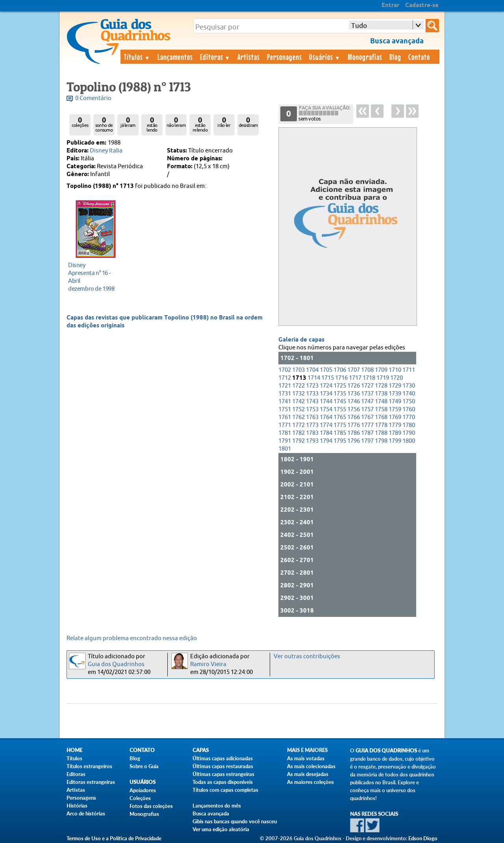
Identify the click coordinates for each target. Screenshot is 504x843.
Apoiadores (143, 790)
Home (74, 750)
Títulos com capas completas (225, 790)
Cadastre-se (422, 6)
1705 (326, 370)
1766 (354, 417)
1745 (340, 402)
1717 (355, 378)
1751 (285, 409)
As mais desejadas (308, 774)
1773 (312, 425)
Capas (201, 750)
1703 (298, 370)
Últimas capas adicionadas (223, 758)
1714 (314, 378)
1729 (395, 386)
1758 (381, 409)
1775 (340, 425)
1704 (312, 370)
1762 (298, 417)
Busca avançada (211, 813)
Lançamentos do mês (217, 806)
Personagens (284, 57)
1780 (409, 425)
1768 (381, 417)
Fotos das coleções (151, 806)
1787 (367, 433)
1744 (326, 402)
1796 (354, 441)
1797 (367, 441)
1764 (326, 417)
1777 (367, 425)
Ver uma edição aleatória (221, 829)
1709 (381, 370)
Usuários (325, 57)
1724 (326, 386)
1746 (354, 402)
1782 (298, 433)
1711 (409, 370)
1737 (367, 394)
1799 (395, 441)
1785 (340, 433)
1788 (381, 433)
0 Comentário (93, 98)
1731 (285, 394)
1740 (409, 394)
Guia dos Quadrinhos (116, 664)
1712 (285, 378)
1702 (285, 370)
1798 (381, 441)
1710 (395, 370)
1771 (285, 425)
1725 (340, 386)
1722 (298, 386)
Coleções (140, 798)
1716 (341, 378)
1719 (383, 378)
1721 (285, 386)
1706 (340, 370)
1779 (395, 425)
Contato (419, 57)
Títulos (137, 57)
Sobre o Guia (144, 766)
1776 (354, 425)
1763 (312, 417)
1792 (298, 441)
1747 (367, 402)
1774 (326, 425)
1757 (367, 409)
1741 (285, 402)
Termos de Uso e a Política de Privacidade (114, 838)
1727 (367, 386)
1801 (285, 449)
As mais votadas (306, 758)
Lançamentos (175, 57)
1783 (312, 433)
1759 (395, 409)
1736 (354, 394)
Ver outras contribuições (307, 656)
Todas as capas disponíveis (223, 782)
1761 (285, 417)
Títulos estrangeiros (89, 766)
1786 (354, 433)
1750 (409, 402)
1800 (409, 441)
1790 (409, 433)
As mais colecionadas (311, 766)
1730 (409, 386)
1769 (395, 417)
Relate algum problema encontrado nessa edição (132, 638)
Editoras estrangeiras (91, 782)
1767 (367, 417)
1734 (326, 394)
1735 (340, 394)
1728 (381, 386)
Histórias (77, 806)
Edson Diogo (423, 838)
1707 (354, 370)
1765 (340, 417)
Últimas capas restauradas (223, 766)
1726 (354, 386)
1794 (326, 441)
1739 (395, 394)
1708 (367, 370)
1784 (326, 433)
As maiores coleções (310, 782)
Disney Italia (106, 151)
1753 (312, 409)
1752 (298, 409)
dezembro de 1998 (94, 277)
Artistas (249, 57)
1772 (298, 425)
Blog (395, 57)
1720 (397, 378)
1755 (340, 409)
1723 (312, 386)
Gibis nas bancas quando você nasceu (235, 821)
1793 (312, 441)
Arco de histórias (86, 813)
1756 (354, 409)
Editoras (215, 57)
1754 (326, 409)
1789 (395, 433)
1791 (285, 441)
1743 (312, 402)
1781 (285, 433)
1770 (409, 417)
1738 (381, 394)
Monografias (365, 57)
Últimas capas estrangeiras (223, 774)
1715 (328, 378)
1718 (369, 378)
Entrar (390, 6)
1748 (381, 402)
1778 (381, 425)
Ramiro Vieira (208, 664)
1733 (312, 394)
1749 (395, 402)
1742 (298, 402)
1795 (340, 441)
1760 (409, 409)
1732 (298, 394)
